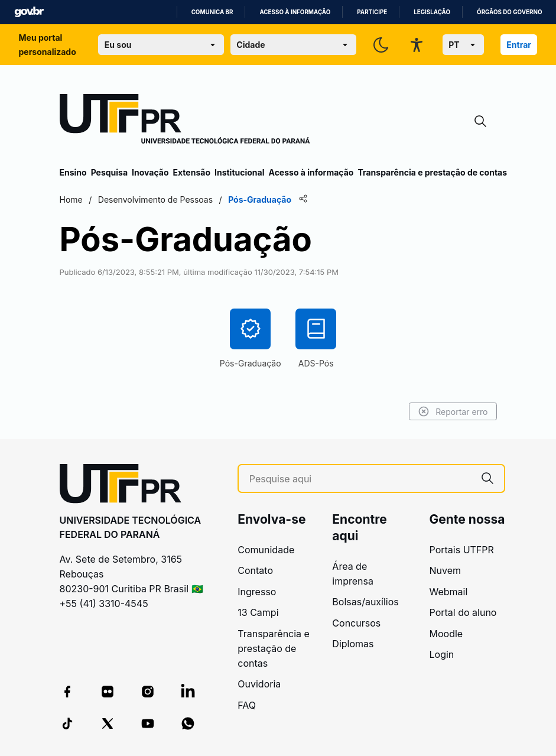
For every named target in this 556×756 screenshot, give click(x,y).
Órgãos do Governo (509, 12)
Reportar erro (453, 411)
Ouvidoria (259, 684)
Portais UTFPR (462, 550)
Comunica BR (212, 12)
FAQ (247, 705)
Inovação (150, 172)
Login (442, 654)
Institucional (240, 172)
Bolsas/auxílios (365, 602)
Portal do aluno (463, 612)
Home (71, 199)
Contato (255, 570)
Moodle (446, 634)
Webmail (449, 592)
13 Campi (258, 612)
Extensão (192, 172)
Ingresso (257, 592)
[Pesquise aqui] (360, 479)
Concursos (356, 623)
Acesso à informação (295, 12)
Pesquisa (109, 172)
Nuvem (446, 570)
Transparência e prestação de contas (432, 172)
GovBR (29, 12)
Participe (372, 12)
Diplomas (353, 644)
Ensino (73, 172)
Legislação (432, 12)
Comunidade (266, 550)
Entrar (519, 45)
